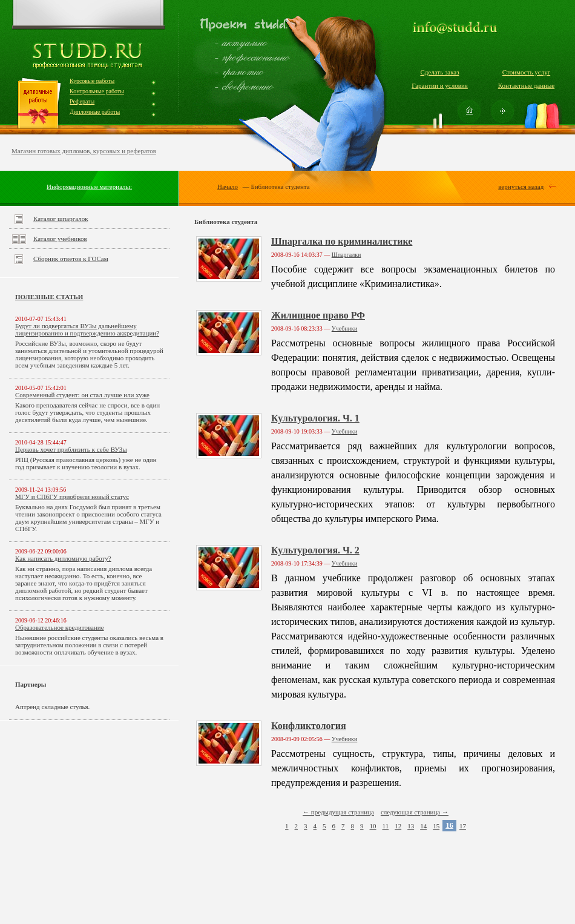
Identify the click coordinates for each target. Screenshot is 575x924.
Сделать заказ (439, 72)
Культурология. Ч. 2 (315, 550)
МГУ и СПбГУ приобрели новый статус (72, 497)
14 (423, 826)
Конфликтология (309, 726)
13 (411, 826)
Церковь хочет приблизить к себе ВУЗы (71, 449)
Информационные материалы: (89, 186)
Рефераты (82, 101)
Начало (228, 186)
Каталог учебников (60, 239)
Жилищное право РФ (318, 315)
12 (398, 826)
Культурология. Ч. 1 (315, 418)
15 (436, 826)
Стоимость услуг (526, 72)
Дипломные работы (95, 112)
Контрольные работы (97, 91)
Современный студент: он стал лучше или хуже (82, 395)
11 (386, 826)
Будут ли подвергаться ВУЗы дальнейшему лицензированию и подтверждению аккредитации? (87, 329)
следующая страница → (415, 812)
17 (463, 826)
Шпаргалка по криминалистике (342, 241)
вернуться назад (521, 186)
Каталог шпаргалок (61, 219)
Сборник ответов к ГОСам (71, 259)
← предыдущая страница (338, 812)
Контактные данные (526, 85)
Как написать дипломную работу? (63, 558)
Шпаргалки (347, 255)
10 (373, 826)
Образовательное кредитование (60, 627)
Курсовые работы (92, 81)
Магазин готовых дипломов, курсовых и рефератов (84, 151)
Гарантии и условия (440, 85)
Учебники (345, 328)
